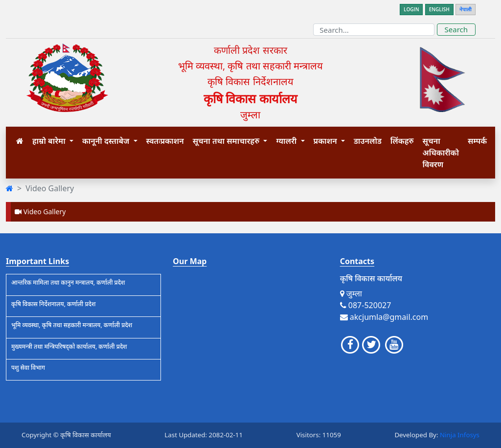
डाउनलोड (368, 141)
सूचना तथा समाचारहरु (227, 141)
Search (456, 29)
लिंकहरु (402, 141)
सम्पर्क (477, 141)
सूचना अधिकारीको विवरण (441, 153)
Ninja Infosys (460, 435)
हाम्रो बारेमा (50, 141)
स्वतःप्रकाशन (165, 141)
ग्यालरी (287, 141)
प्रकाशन (326, 141)
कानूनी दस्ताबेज (107, 141)
